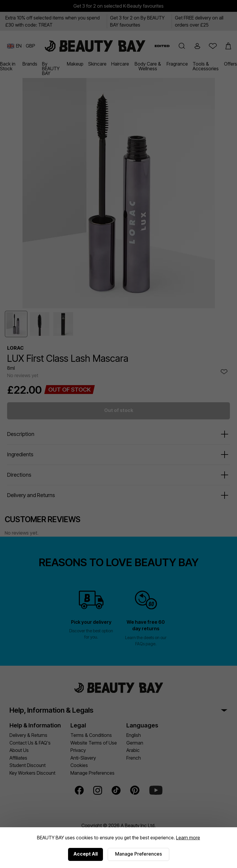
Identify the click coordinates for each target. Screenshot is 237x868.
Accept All (86, 854)
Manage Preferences (138, 854)
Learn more (188, 838)
